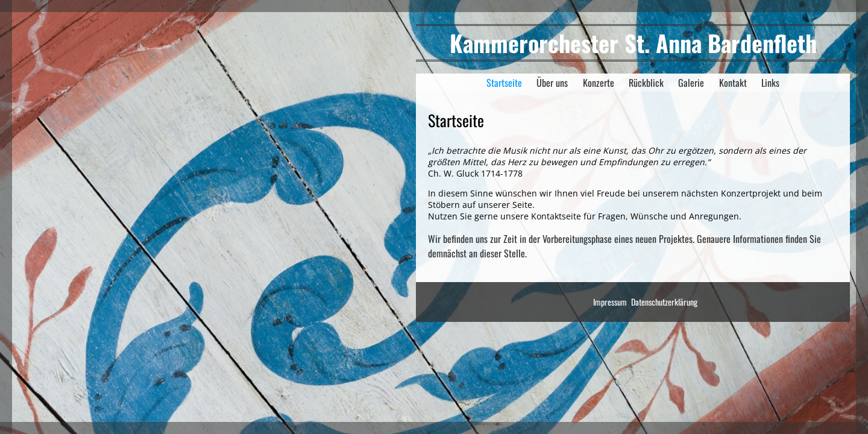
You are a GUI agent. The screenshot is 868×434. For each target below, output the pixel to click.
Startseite (504, 83)
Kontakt (733, 83)
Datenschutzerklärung (664, 302)
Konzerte (599, 83)
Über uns (552, 83)
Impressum (610, 302)
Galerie (691, 83)
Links (770, 83)
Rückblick (646, 83)
